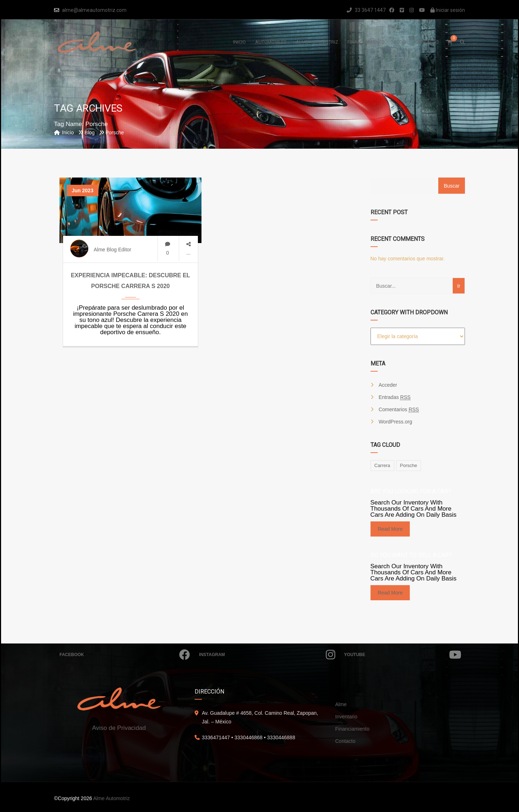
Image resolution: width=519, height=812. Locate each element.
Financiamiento (352, 729)
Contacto (345, 741)
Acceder (388, 385)
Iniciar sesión (448, 10)
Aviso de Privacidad (119, 728)
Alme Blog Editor (112, 250)
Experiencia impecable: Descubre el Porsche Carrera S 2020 (130, 281)
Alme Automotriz (111, 798)
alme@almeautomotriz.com (94, 10)
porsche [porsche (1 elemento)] (409, 465)
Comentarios (399, 410)
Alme (341, 704)
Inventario (346, 717)
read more (390, 529)
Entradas (394, 397)
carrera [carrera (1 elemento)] (382, 465)
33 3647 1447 (366, 10)
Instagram (267, 655)
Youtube (403, 655)
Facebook (125, 655)
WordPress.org (395, 422)
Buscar (452, 186)
